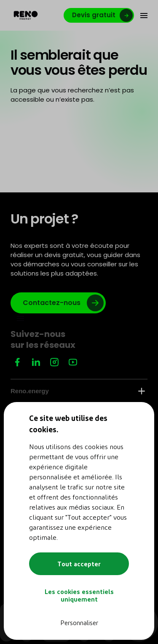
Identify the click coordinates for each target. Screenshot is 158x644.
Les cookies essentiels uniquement (79, 595)
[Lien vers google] (58, 303)
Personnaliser (79, 623)
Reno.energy (78, 391)
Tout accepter (79, 564)
